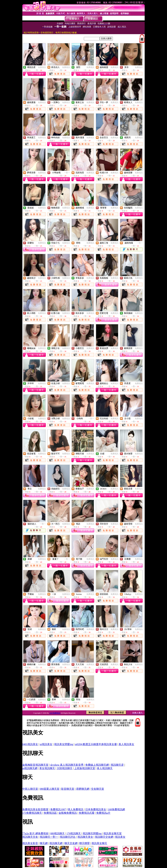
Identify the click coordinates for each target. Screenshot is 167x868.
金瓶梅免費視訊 (68, 813)
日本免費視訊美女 (96, 809)
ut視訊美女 (46, 744)
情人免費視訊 (76, 809)
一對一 (67, 173)
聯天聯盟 (84, 843)
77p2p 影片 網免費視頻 (35, 833)
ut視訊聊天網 (30, 768)
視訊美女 (120, 837)
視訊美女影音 (30, 843)
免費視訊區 (50, 813)
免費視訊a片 (103, 813)
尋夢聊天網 (83, 789)
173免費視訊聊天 (32, 813)
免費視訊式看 (87, 813)
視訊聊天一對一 (49, 837)
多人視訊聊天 (105, 768)
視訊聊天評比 (68, 837)
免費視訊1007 (58, 809)
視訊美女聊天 (99, 843)
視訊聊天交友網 (104, 837)
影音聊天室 (68, 789)
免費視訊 (42, 67)
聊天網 (44, 843)
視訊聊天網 (56, 843)
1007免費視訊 (55, 713)
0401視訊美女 (30, 744)
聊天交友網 (71, 843)
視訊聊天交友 (30, 837)
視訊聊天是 (117, 765)
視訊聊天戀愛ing (92, 833)
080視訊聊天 (57, 833)
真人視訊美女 (126, 744)
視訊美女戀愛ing (64, 744)
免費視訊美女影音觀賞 (35, 809)
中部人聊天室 (30, 789)
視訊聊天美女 (85, 837)
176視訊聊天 (74, 833)
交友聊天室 (98, 789)
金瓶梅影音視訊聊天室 (35, 765)
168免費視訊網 (116, 809)
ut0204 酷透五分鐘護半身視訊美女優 (96, 744)
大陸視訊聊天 (65, 768)
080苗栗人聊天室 (50, 789)
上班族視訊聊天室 (85, 768)
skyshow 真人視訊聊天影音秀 (67, 765)
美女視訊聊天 (47, 768)
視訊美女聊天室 (113, 833)
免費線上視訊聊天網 (97, 765)
